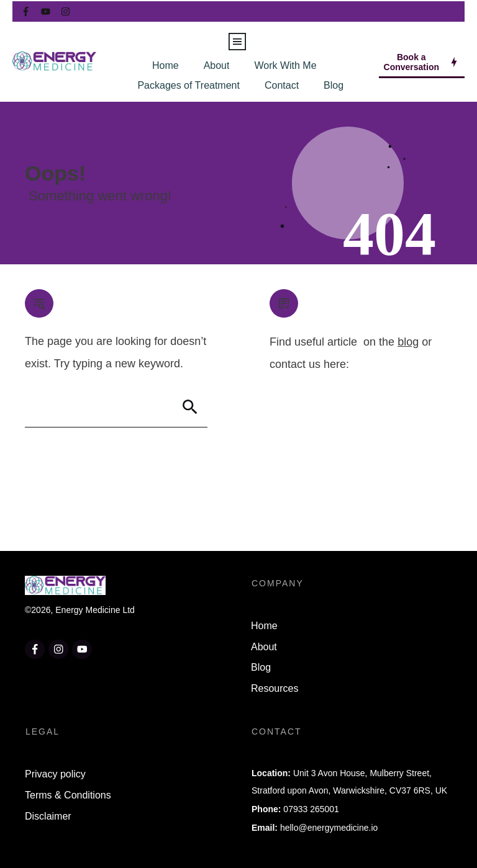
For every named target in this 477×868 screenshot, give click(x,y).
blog (408, 342)
